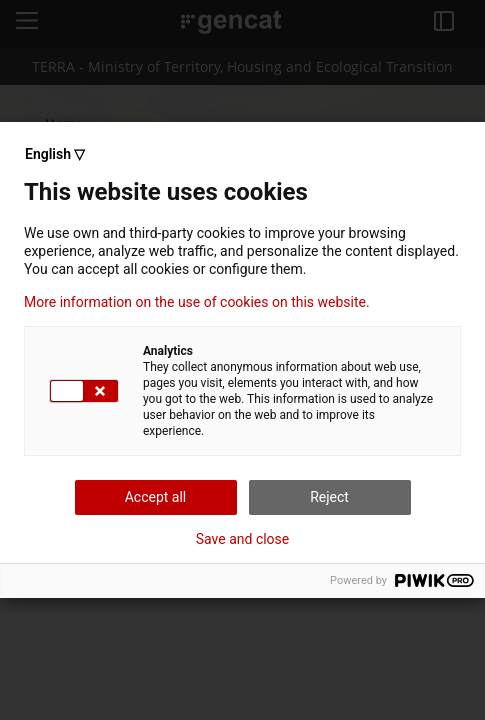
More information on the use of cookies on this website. (197, 302)
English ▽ (55, 154)
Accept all (156, 497)
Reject (329, 497)
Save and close (243, 539)
